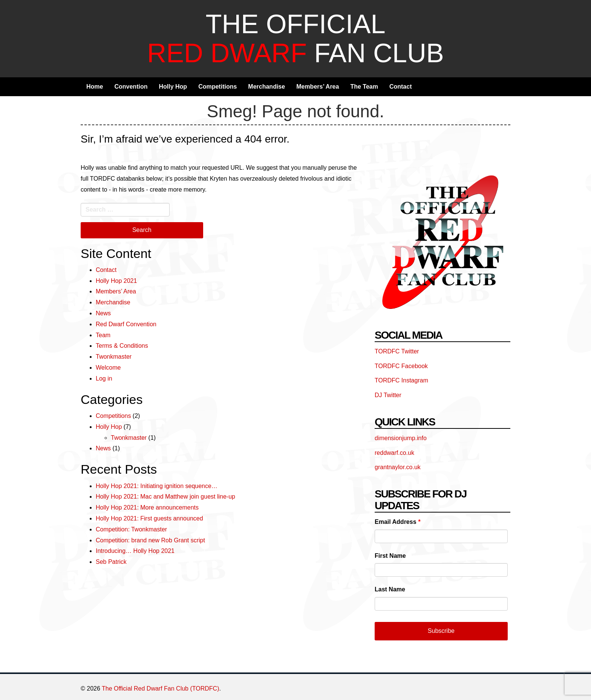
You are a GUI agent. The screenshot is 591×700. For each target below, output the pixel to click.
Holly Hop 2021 (116, 281)
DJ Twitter (388, 395)
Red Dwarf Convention (126, 324)
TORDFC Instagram (401, 380)
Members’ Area (318, 87)
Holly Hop (173, 87)
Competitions (217, 87)
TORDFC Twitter (397, 351)
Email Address (398, 522)
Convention (131, 87)
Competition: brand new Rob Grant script (150, 540)
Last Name (390, 589)
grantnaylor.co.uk (398, 467)
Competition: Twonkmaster (131, 529)
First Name (390, 556)
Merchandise (266, 87)
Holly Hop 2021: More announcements (147, 507)
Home (95, 87)
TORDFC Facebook (401, 366)
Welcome (108, 368)
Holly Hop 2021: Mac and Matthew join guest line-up (165, 497)
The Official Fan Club (295, 38)
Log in (104, 378)
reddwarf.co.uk (394, 453)
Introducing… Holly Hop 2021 (135, 551)
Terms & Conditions (122, 346)
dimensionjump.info (401, 438)
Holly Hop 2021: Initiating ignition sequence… (157, 486)
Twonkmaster (114, 357)
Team (103, 335)
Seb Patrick (111, 562)
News (103, 313)
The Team (364, 87)
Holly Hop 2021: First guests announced (149, 518)
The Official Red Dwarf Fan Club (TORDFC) (160, 688)
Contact (401, 87)
